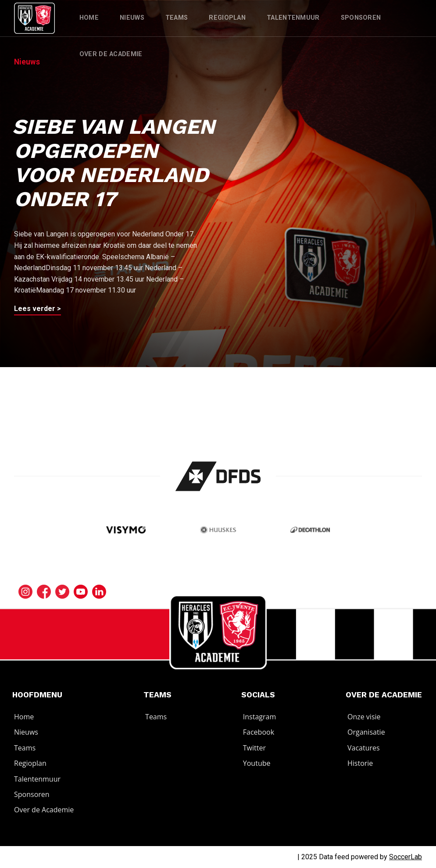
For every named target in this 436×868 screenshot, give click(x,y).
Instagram (259, 717)
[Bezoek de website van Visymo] (126, 531)
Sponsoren (361, 18)
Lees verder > (38, 309)
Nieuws (132, 18)
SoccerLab (406, 857)
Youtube (257, 763)
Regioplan (227, 18)
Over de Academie (111, 54)
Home (89, 18)
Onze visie (364, 717)
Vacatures (364, 748)
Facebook (259, 732)
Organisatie (366, 732)
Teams (177, 18)
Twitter (254, 748)
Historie (360, 763)
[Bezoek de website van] (218, 476)
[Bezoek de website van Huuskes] (218, 531)
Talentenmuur (293, 18)
